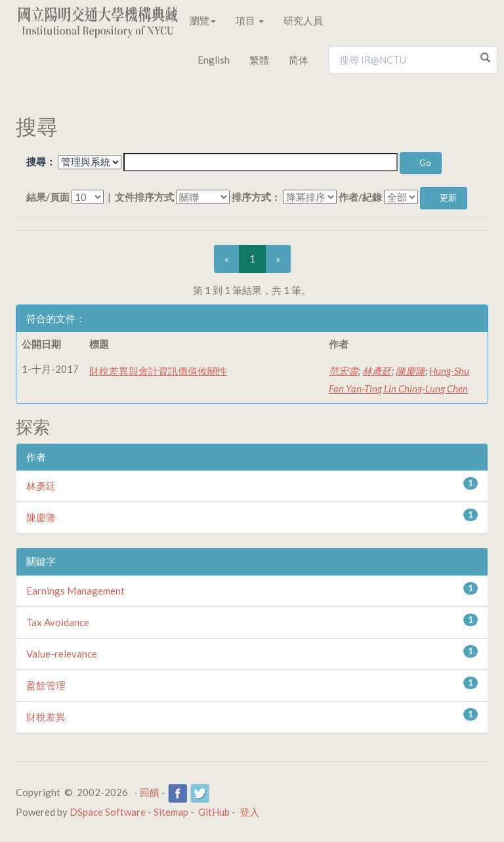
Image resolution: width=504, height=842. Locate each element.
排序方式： (256, 197)
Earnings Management (75, 591)
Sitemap (171, 812)
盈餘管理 (46, 685)
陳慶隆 (410, 371)
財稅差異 (46, 717)
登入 (249, 812)
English (214, 60)
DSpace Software (108, 812)
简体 (299, 60)
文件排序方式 (144, 197)
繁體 (259, 60)
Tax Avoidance (58, 622)
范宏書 (344, 371)
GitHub (214, 812)
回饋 (150, 792)
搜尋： (41, 161)
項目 (250, 20)
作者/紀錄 (360, 197)
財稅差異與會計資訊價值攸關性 (158, 371)
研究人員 (303, 20)
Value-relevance (62, 654)
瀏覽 (203, 20)
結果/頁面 (48, 197)
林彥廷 (377, 371)
